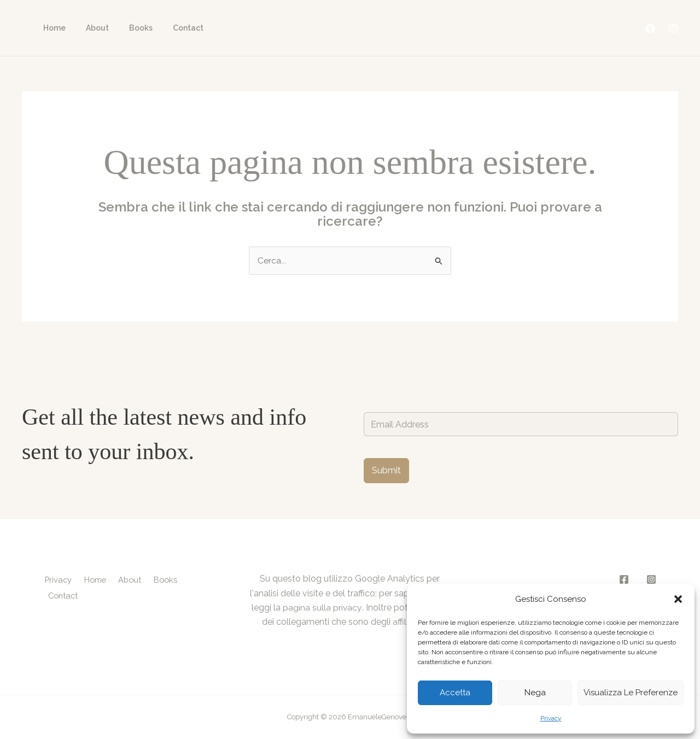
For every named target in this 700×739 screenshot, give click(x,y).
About (90, 28)
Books (128, 28)
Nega (535, 693)
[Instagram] (673, 28)
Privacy (551, 718)
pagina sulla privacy (322, 608)
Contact (171, 28)
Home (52, 28)
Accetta (455, 693)
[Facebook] (650, 28)
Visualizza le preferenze (631, 693)
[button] (678, 599)
